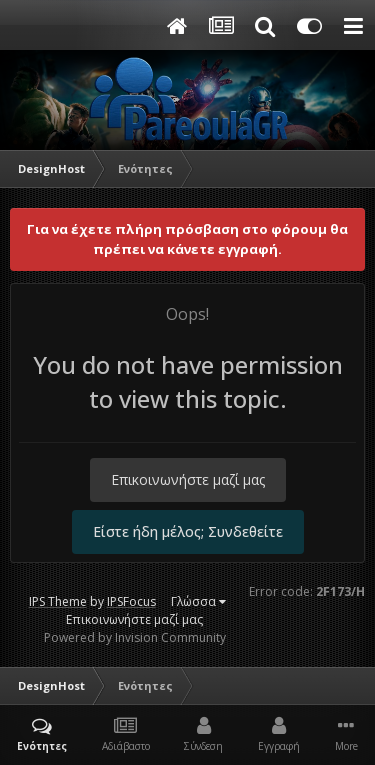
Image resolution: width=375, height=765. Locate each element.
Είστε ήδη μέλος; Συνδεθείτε (188, 531)
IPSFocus (131, 601)
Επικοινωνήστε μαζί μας (188, 479)
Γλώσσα (198, 601)
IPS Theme (58, 601)
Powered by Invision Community (135, 637)
